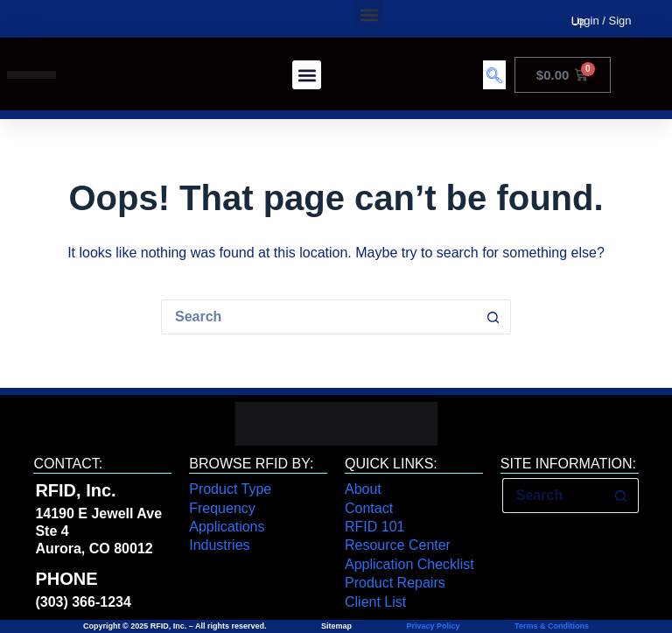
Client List (375, 602)
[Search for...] (318, 317)
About (363, 489)
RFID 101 (374, 527)
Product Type (230, 489)
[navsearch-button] (494, 75)
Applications (227, 527)
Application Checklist (409, 564)
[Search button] (493, 317)
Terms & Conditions (551, 626)
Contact (369, 508)
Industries (219, 545)
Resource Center (398, 545)
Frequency (222, 508)
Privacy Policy (434, 626)
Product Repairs (395, 583)
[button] (369, 14)
